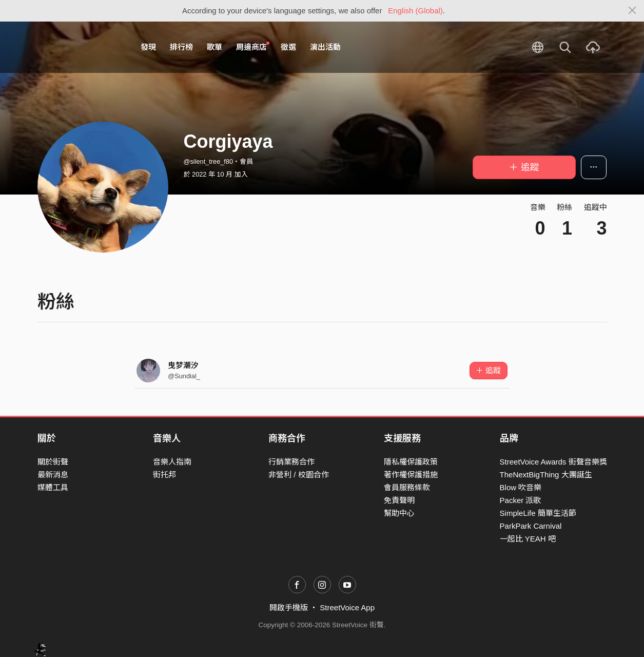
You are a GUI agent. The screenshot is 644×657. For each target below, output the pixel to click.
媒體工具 (53, 487)
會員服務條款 (407, 487)
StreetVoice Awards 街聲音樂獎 (553, 462)
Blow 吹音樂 (521, 487)
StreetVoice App (347, 607)
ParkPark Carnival (531, 526)
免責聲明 (399, 500)
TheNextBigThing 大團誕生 (546, 475)
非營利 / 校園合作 (299, 475)
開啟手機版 (289, 607)
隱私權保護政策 (411, 462)
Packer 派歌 (521, 500)
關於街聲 (53, 462)
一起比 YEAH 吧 (528, 539)
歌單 (214, 47)
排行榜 (181, 47)
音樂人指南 (172, 462)
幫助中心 (399, 513)
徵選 (288, 47)
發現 (148, 47)
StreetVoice (80, 47)
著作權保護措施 (411, 475)
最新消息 (53, 475)
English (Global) (415, 11)
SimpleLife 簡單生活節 (538, 513)
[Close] (632, 11)
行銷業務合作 (291, 462)
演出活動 (325, 47)
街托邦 (164, 475)
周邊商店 (253, 47)
